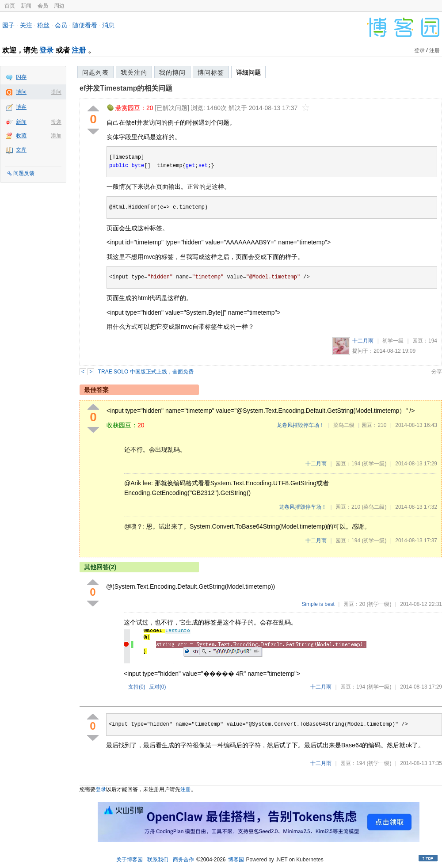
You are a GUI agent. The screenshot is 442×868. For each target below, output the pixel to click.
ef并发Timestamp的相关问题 (126, 88)
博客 (21, 107)
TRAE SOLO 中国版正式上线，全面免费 (146, 372)
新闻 (26, 6)
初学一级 (393, 341)
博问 (21, 92)
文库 (21, 150)
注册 (79, 50)
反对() (158, 687)
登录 (46, 50)
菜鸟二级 (344, 425)
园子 (8, 25)
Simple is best (318, 604)
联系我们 (158, 860)
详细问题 (248, 72)
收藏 (21, 136)
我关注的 (134, 72)
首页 (10, 6)
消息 (108, 25)
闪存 (21, 77)
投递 (56, 122)
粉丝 (43, 25)
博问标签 (211, 72)
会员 (43, 6)
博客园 (236, 860)
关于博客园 (130, 860)
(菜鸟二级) (374, 507)
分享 (437, 372)
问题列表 (95, 72)
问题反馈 (24, 173)
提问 (56, 92)
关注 (26, 25)
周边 (59, 6)
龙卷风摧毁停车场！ (301, 425)
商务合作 (183, 860)
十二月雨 (363, 341)
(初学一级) (374, 464)
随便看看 (85, 25)
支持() (137, 687)
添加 (56, 136)
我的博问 (172, 72)
